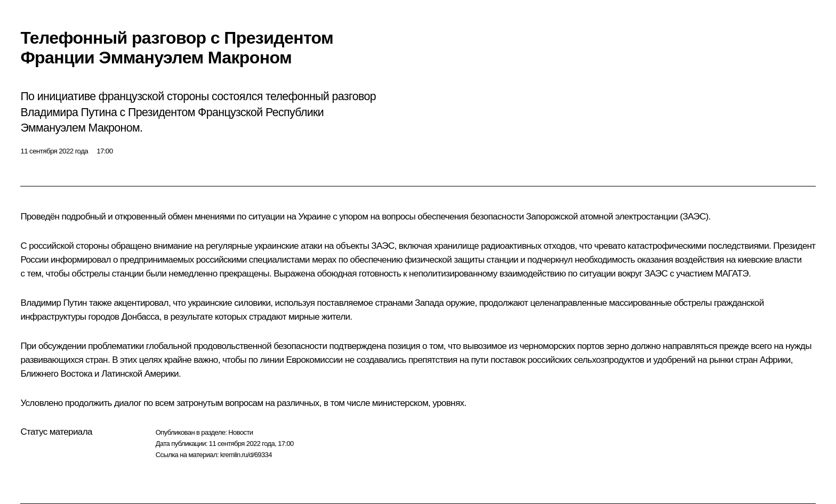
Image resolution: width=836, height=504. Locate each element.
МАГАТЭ (732, 274)
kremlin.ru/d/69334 (246, 455)
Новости (240, 432)
